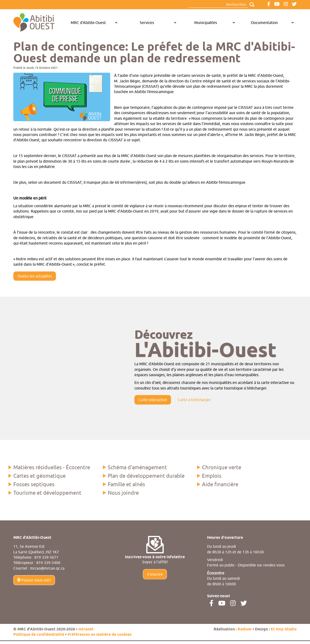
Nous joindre (123, 493)
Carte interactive (153, 400)
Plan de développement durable (146, 476)
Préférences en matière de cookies (100, 635)
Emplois (212, 476)
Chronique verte (222, 467)
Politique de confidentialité (39, 635)
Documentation (264, 23)
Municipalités (206, 23)
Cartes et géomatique (39, 476)
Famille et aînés (126, 484)
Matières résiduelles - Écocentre (52, 467)
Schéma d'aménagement (137, 467)
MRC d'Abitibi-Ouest (88, 23)
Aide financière (220, 484)
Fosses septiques (34, 484)
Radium (245, 629)
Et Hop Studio (284, 629)
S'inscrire (155, 574)
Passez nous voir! (34, 580)
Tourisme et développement (47, 493)
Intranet (86, 629)
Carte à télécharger (194, 400)
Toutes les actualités (35, 276)
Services (147, 23)
